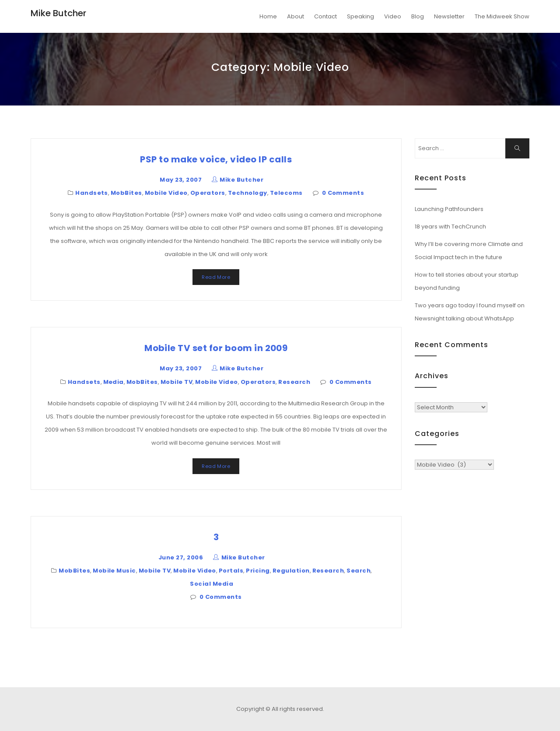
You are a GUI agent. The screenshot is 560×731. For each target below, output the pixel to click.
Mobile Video (166, 193)
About (296, 16)
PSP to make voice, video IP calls (216, 159)
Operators (208, 193)
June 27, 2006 (181, 557)
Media (114, 382)
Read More (216, 277)
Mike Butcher (58, 13)
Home (268, 16)
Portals (231, 571)
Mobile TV (177, 382)
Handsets (92, 193)
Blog (418, 16)
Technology (248, 193)
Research (294, 382)
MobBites (126, 193)
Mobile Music (114, 571)
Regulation (291, 571)
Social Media (212, 584)
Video (393, 16)
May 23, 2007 (181, 180)
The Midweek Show (502, 16)
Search (359, 571)
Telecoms (286, 193)
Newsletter (449, 16)
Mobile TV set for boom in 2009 (216, 348)
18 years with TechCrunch (450, 227)
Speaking (360, 16)
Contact (325, 16)
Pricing (258, 571)
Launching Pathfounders (449, 209)
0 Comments (343, 193)
